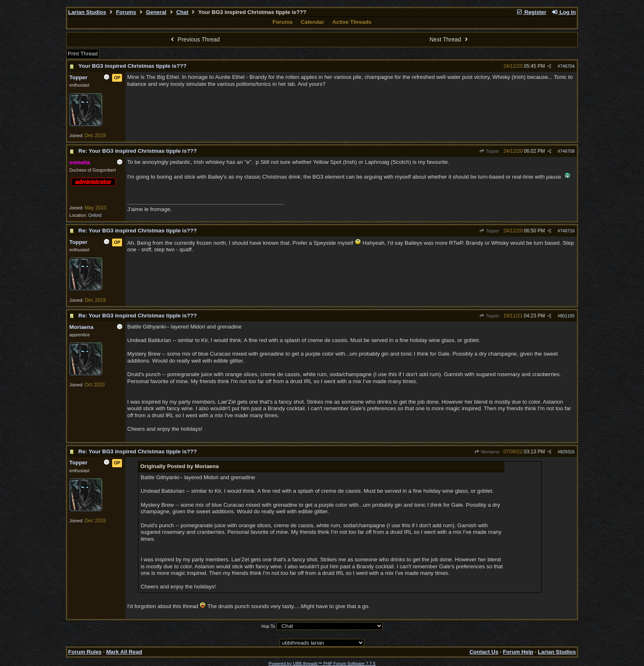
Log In (563, 12)
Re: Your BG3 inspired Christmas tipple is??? (138, 151)
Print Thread (83, 54)
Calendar (312, 22)
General (156, 12)
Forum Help (518, 652)
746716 (568, 231)
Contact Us (484, 652)
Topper (489, 151)
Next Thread (450, 39)
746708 (568, 151)
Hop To (268, 626)
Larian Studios (87, 12)
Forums (126, 12)
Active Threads (352, 22)
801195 (568, 316)
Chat (182, 12)
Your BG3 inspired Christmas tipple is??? (132, 66)
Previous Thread (194, 39)
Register (531, 12)
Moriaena (487, 452)
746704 (568, 66)
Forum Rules (85, 652)
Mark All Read (124, 652)
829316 (568, 452)
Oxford (95, 215)
